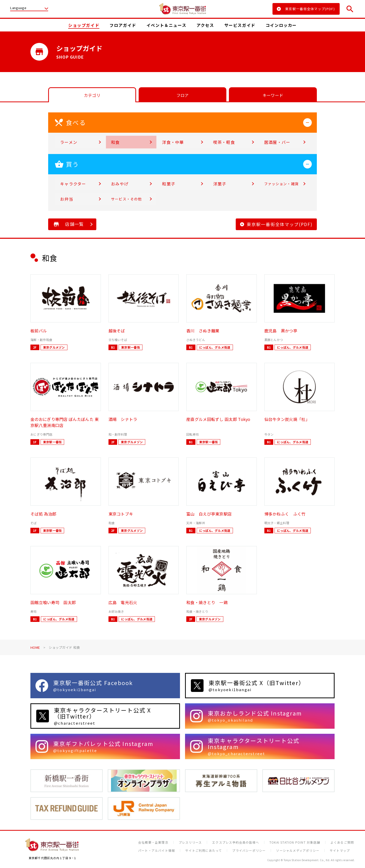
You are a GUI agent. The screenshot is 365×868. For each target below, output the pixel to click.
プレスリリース (190, 842)
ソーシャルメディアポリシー (298, 850)
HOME (35, 647)
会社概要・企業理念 (153, 842)
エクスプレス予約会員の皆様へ (236, 842)
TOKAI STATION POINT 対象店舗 (295, 842)
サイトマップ (340, 850)
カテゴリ (92, 95)
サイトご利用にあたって (204, 850)
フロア (183, 95)
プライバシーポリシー (249, 850)
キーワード (273, 95)
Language (18, 8)
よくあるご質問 (342, 842)
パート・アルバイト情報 (157, 850)
